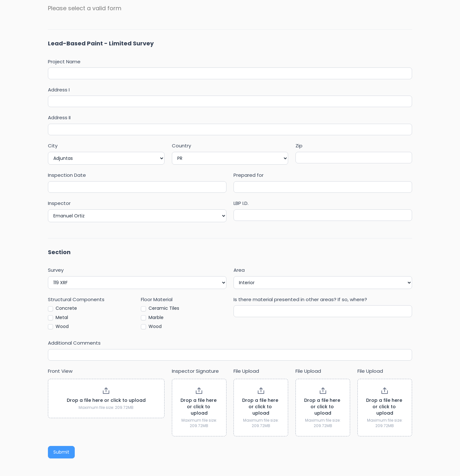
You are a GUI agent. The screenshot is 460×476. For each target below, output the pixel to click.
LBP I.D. (241, 203)
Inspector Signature (195, 371)
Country (181, 146)
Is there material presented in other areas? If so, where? (300, 299)
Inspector (59, 203)
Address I (59, 90)
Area (239, 270)
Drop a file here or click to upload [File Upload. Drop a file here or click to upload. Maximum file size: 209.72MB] (261, 407)
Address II (59, 117)
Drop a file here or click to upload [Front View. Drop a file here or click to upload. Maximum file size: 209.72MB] (106, 400)
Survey (56, 270)
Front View (60, 371)
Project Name (64, 62)
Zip (299, 146)
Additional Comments (74, 343)
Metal (58, 317)
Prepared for (249, 175)
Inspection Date (67, 175)
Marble (152, 317)
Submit (61, 452)
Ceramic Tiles (160, 308)
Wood (58, 326)
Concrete (62, 308)
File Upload (246, 371)
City (53, 146)
